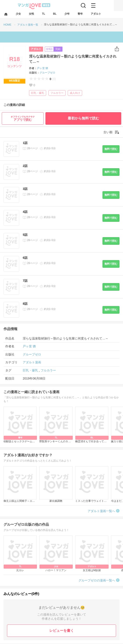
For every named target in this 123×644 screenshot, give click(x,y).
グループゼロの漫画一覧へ (97, 580)
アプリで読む (23, 118)
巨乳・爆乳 (38, 93)
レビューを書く (62, 631)
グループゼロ (47, 73)
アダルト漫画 (32, 362)
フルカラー (57, 93)
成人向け (75, 93)
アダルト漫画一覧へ (101, 511)
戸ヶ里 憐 (42, 68)
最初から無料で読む (83, 118)
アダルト (36, 49)
